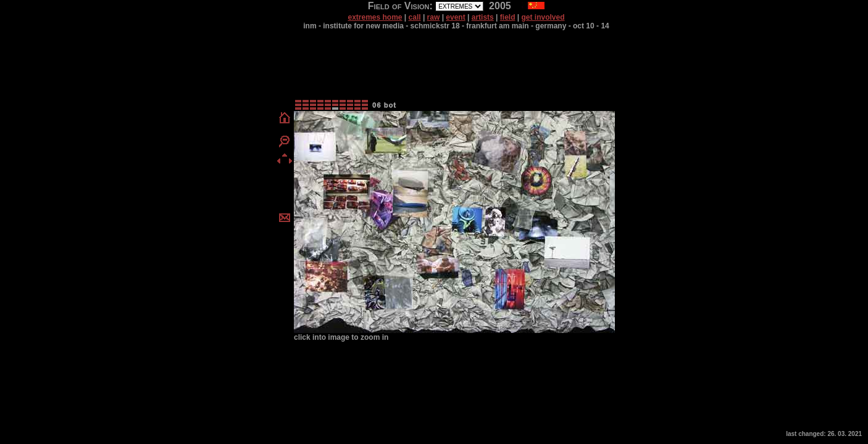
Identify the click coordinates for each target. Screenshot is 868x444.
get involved (543, 17)
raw (434, 17)
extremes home (375, 17)
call (415, 17)
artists (483, 17)
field (508, 17)
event (455, 17)
